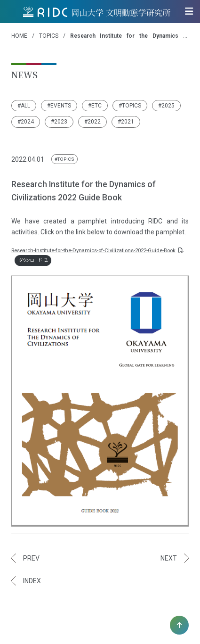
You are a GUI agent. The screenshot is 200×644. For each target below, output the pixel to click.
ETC (96, 106)
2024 (27, 122)
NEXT (169, 558)
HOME (19, 36)
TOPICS (49, 36)
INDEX (32, 581)
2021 (128, 122)
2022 (94, 122)
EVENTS (61, 106)
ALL (25, 106)
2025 (168, 106)
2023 (61, 122)
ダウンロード (33, 260)
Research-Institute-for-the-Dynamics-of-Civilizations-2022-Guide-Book (97, 251)
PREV (31, 558)
